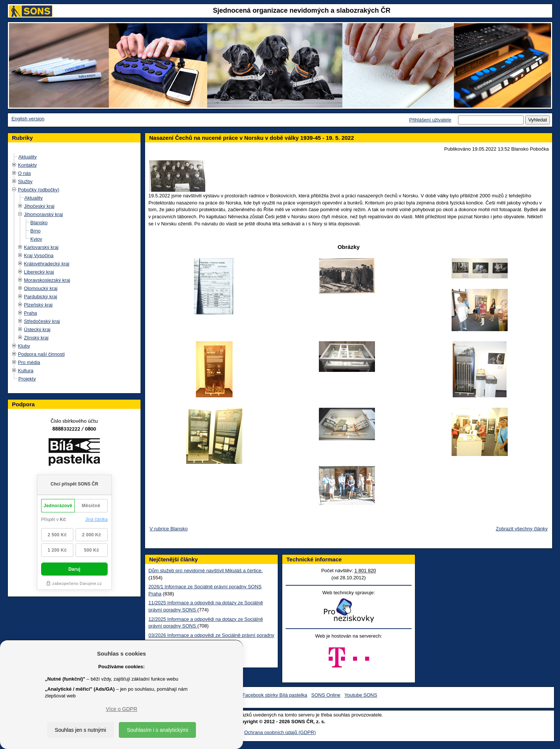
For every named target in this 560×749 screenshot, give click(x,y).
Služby (25, 181)
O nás (24, 173)
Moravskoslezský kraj (47, 280)
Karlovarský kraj (41, 247)
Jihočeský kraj (39, 206)
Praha (30, 313)
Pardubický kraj (41, 297)
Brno (35, 231)
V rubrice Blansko (169, 529)
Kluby (24, 346)
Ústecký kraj (37, 329)
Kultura (26, 371)
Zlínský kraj (36, 338)
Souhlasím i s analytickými (157, 730)
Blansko (39, 223)
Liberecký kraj (39, 272)
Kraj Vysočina (39, 255)
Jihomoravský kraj (43, 214)
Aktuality (27, 157)
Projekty (27, 379)
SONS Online (326, 695)
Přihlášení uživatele (430, 120)
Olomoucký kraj (41, 288)
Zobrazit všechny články (522, 529)
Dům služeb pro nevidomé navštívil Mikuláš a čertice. (206, 571)
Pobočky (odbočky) (39, 190)
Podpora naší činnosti (41, 354)
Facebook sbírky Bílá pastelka (275, 695)
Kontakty (27, 165)
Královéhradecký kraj (47, 264)
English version (28, 119)
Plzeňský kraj (38, 305)
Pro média (29, 362)
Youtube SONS (361, 695)
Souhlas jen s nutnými (81, 730)
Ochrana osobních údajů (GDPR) (280, 732)
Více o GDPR (121, 709)
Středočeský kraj (42, 321)
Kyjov (36, 239)
